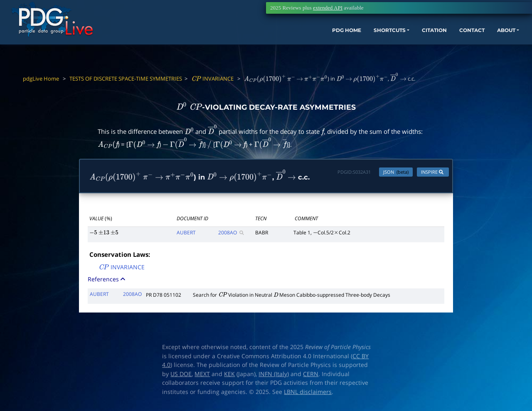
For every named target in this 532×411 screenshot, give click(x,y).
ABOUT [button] (468, 45)
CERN (311, 376)
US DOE (181, 376)
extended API (328, 8)
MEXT (202, 376)
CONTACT (428, 45)
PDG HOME (281, 45)
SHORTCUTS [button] (332, 45)
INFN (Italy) (274, 376)
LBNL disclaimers (308, 394)
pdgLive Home (41, 79)
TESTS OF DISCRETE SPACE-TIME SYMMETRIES (126, 79)
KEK (229, 376)
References (107, 281)
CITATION (385, 45)
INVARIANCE (212, 79)
